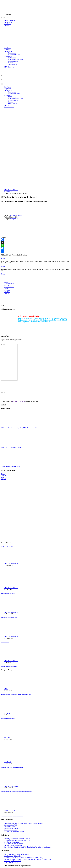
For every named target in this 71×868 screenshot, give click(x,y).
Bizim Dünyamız (13, 61)
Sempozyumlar (13, 64)
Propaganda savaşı (10, 826)
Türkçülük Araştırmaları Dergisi (14, 845)
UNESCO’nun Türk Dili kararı (14, 844)
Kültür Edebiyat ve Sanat (16, 59)
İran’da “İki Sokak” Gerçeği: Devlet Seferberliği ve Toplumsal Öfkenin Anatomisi (29, 859)
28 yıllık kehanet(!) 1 (11, 825)
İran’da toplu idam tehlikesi (13, 861)
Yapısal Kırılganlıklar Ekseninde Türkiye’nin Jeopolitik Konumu (24, 823)
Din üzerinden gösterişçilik (12, 856)
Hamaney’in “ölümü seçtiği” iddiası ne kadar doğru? (12, 767)
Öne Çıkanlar (8, 56)
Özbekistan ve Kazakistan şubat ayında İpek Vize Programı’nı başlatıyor (20, 428)
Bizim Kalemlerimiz (14, 54)
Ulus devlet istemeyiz (11, 830)
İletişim (7, 25)
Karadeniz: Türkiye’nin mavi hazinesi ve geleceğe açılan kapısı (23, 858)
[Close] (2, 84)
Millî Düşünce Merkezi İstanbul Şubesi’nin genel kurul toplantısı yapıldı (16, 694)
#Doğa (6, 289)
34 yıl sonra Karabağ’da (12, 842)
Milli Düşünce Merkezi (11, 190)
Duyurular (7, 49)
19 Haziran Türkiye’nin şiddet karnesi (9, 666)
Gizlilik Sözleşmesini (19, 401)
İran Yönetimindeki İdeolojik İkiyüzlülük (17, 854)
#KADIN (7, 292)
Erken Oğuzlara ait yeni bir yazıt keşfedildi (17, 839)
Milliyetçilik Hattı (10, 21)
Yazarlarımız (8, 22)
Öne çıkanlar (8, 192)
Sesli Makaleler (9, 68)
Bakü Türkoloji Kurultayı (12, 828)
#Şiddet (7, 294)
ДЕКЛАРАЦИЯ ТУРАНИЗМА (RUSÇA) (12, 447)
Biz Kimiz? (8, 24)
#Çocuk (7, 285)
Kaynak (3, 258)
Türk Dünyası (12, 58)
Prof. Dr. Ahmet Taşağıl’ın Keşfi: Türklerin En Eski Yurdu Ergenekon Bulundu (28, 847)
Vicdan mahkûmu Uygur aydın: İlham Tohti (18, 840)
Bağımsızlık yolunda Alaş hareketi (8, 593)
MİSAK (7, 66)
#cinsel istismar (9, 284)
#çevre (6, 282)
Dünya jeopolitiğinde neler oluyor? (8, 719)
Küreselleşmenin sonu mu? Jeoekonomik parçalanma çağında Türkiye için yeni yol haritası (20, 743)
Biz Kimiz (7, 48)
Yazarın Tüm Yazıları (7, 547)
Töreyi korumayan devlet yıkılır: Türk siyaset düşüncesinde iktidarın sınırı (17, 792)
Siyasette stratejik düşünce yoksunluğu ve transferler (12, 816)
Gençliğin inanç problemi (6, 569)
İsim (3, 383)
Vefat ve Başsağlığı (5, 642)
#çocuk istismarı (9, 287)
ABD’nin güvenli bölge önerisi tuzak (10, 467)
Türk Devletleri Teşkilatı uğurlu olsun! (9, 618)
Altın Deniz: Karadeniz (11, 863)
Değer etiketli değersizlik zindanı (14, 831)
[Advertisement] (35, 122)
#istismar (7, 290)
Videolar (11, 63)
